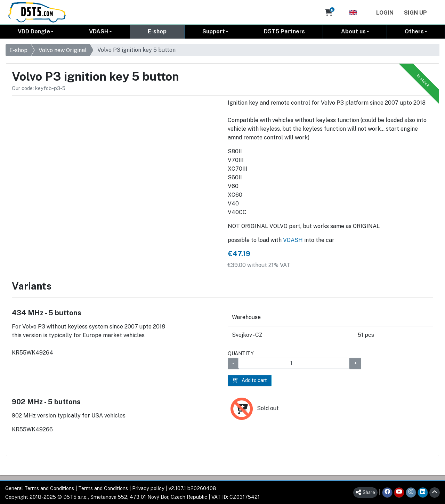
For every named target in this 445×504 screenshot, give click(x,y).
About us (353, 31)
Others (414, 31)
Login (385, 13)
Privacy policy (148, 488)
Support (214, 31)
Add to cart (250, 380)
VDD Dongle (34, 31)
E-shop (157, 31)
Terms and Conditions (103, 488)
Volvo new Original (63, 50)
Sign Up (415, 13)
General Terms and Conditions (40, 488)
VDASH (99, 31)
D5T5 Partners (284, 31)
